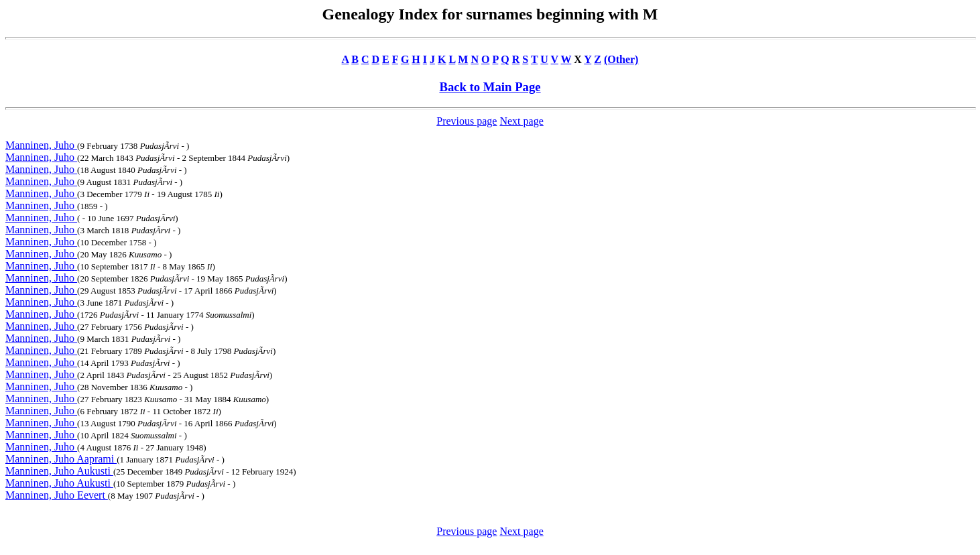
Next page (521, 121)
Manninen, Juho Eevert (57, 495)
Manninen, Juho (41, 145)
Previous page (467, 121)
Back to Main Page (490, 87)
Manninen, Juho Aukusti (59, 471)
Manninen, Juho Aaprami (61, 459)
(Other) (621, 59)
